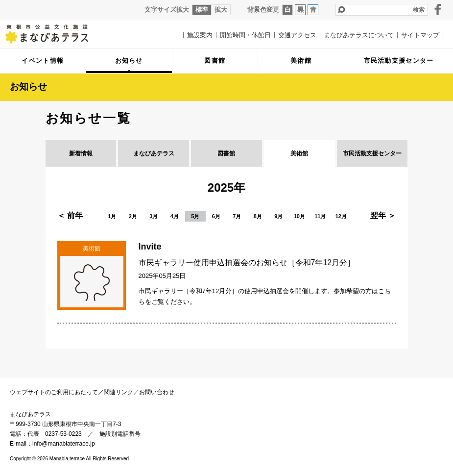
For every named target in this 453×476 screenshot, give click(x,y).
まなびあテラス (54, 34)
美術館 (299, 153)
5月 (195, 216)
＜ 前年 (70, 215)
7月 (237, 216)
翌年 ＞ (383, 215)
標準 (202, 10)
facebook (438, 9)
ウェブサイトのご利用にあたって (54, 392)
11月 (320, 216)
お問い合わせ (157, 392)
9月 (278, 216)
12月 (341, 216)
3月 (154, 216)
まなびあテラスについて (359, 35)
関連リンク (119, 392)
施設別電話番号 (120, 434)
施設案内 (200, 35)
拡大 (221, 10)
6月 (216, 216)
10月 (299, 216)
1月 (112, 216)
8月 (258, 216)
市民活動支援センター (372, 153)
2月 (133, 216)
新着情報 (81, 153)
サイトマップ (420, 35)
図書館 (226, 153)
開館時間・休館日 (245, 35)
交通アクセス (297, 35)
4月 (175, 216)
